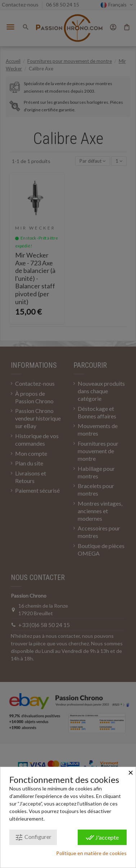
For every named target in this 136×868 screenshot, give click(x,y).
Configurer (33, 837)
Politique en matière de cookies (91, 853)
